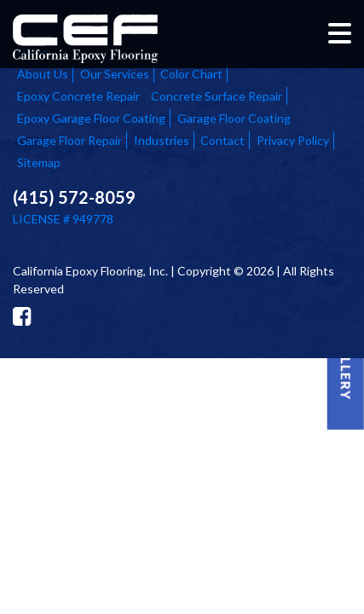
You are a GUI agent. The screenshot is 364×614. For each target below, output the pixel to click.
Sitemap (39, 162)
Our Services (115, 74)
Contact (222, 140)
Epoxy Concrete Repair (78, 96)
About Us (43, 74)
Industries (162, 140)
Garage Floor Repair (69, 140)
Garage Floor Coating (234, 118)
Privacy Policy (293, 140)
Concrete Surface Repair (217, 96)
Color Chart (191, 74)
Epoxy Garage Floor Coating (91, 118)
